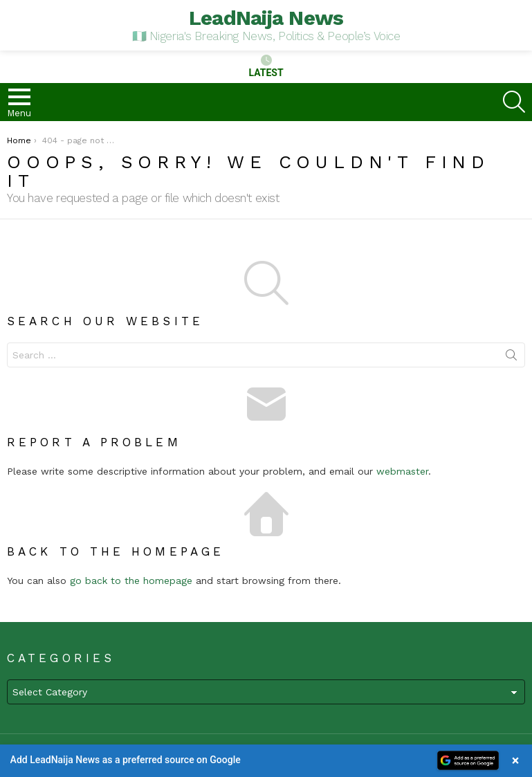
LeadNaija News (266, 18)
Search (511, 358)
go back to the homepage (131, 581)
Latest (266, 66)
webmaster (402, 471)
